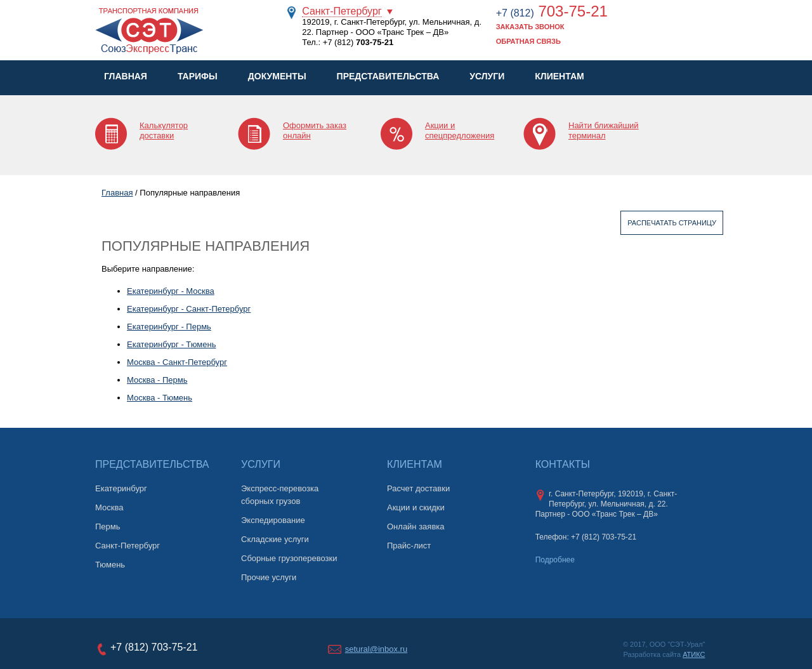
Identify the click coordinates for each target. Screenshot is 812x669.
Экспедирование (273, 520)
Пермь (108, 527)
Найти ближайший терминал (604, 130)
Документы (277, 76)
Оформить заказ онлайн (315, 130)
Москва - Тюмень (160, 398)
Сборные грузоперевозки (289, 558)
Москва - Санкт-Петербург (177, 362)
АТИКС (694, 654)
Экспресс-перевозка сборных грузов (280, 495)
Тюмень (110, 565)
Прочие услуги (269, 577)
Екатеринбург (121, 488)
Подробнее (555, 560)
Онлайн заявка (416, 527)
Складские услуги (275, 539)
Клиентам (559, 76)
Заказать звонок (530, 27)
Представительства (388, 76)
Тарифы (198, 76)
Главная (126, 76)
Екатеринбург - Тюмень (171, 344)
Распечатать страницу (672, 223)
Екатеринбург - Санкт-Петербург (189, 309)
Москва (109, 507)
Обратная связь (528, 41)
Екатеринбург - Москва (171, 291)
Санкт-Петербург (342, 11)
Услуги (487, 76)
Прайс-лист (409, 546)
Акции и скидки (416, 507)
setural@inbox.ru (376, 649)
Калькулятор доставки (164, 130)
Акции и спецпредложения (460, 130)
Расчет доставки (418, 488)
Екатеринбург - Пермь (169, 327)
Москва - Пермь (157, 380)
